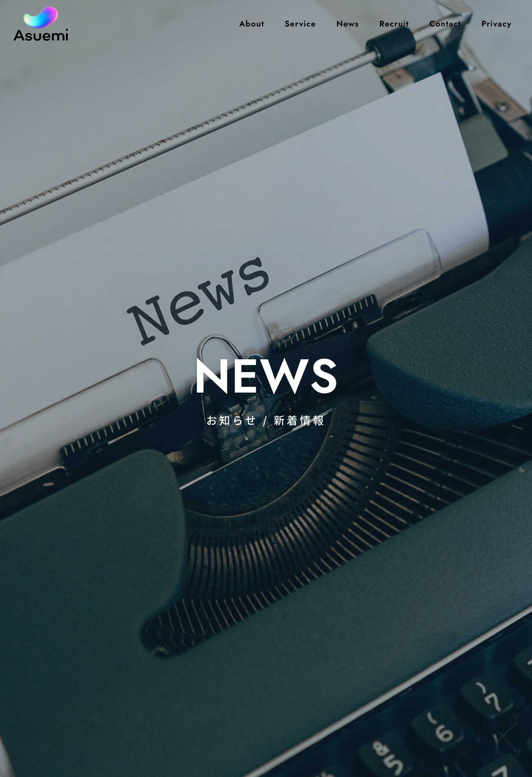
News (347, 24)
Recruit (394, 24)
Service (300, 24)
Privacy (497, 24)
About (252, 24)
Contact (445, 24)
